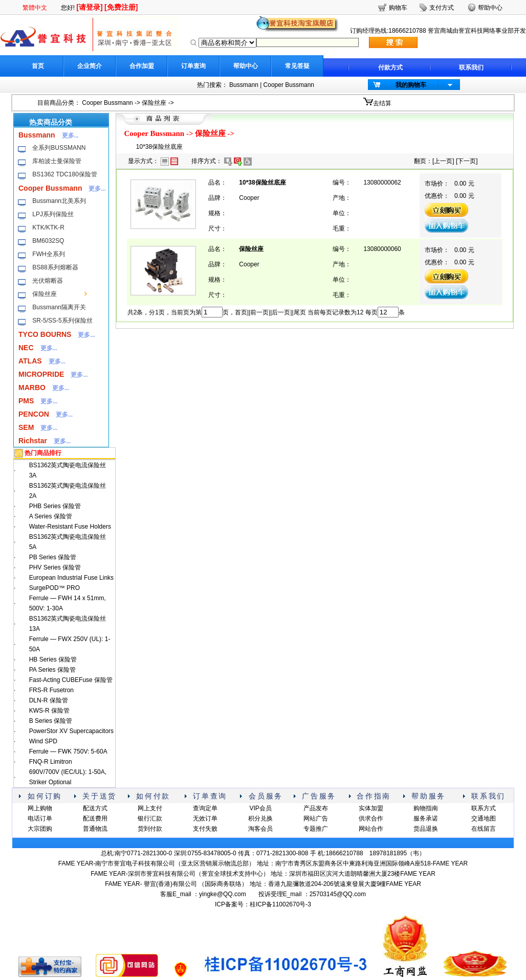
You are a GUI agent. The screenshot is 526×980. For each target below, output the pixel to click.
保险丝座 (154, 103)
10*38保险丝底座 (159, 147)
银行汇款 (150, 818)
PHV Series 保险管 (55, 567)
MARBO (32, 388)
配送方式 (95, 808)
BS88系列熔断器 (55, 267)
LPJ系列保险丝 (53, 214)
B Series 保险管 (51, 721)
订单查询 (193, 66)
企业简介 (90, 66)
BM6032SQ (48, 241)
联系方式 (484, 808)
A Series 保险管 (51, 516)
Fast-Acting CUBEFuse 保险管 (71, 680)
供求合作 (371, 818)
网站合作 (371, 829)
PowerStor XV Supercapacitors (71, 731)
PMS (26, 401)
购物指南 (426, 808)
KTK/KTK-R (48, 227)
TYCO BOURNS (45, 334)
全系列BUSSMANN (59, 148)
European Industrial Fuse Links (71, 578)
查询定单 (205, 808)
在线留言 (484, 829)
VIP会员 (260, 808)
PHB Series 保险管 (55, 506)
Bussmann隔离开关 (59, 307)
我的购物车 (411, 85)
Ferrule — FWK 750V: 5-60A (68, 751)
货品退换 (426, 829)
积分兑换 (260, 818)
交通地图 (484, 818)
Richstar (33, 441)
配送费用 (95, 818)
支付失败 (205, 829)
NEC (26, 348)
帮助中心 (246, 66)
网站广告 (316, 818)
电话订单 (40, 818)
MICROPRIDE (41, 374)
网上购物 (40, 808)
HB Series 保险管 (53, 659)
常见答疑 (297, 66)
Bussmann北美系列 (59, 201)
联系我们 (471, 67)
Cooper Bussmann (289, 85)
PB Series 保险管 (53, 557)
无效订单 (205, 818)
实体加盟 (371, 808)
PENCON (34, 414)
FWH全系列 (48, 254)
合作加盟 (142, 66)
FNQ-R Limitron (51, 762)
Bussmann (244, 85)
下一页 (467, 161)
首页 (38, 66)
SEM (26, 427)
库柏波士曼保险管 (57, 161)
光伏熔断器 (48, 281)
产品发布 (316, 808)
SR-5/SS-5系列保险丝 (62, 321)
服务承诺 (426, 818)
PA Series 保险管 (52, 670)
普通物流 (95, 829)
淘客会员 (260, 829)
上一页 (443, 161)
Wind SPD (43, 741)
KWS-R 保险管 (49, 711)
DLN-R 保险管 (49, 700)
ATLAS (30, 361)
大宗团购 (40, 829)
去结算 (382, 103)
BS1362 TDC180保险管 (65, 174)
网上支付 (150, 808)
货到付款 (150, 829)
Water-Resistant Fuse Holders (70, 527)
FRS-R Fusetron (51, 690)
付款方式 (390, 67)
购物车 (398, 8)
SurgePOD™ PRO (54, 588)
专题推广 (316, 829)
